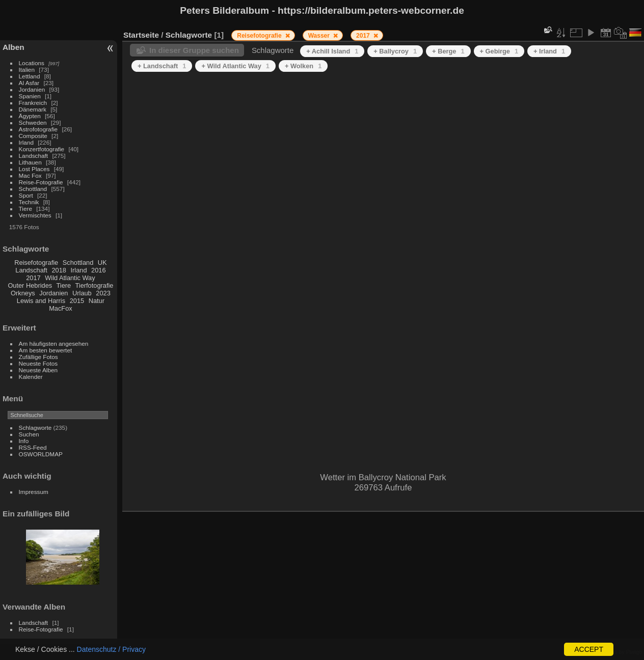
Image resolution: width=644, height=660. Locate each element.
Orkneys (23, 293)
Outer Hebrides (30, 285)
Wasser (320, 36)
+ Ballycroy (395, 51)
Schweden (33, 122)
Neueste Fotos (38, 363)
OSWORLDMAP (41, 454)
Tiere (25, 209)
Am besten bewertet (46, 350)
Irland (26, 142)
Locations (32, 63)
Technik (29, 202)
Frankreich (33, 103)
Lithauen (30, 162)
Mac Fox (30, 175)
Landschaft (34, 156)
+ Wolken (303, 66)
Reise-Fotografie (41, 182)
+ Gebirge (499, 51)
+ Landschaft (162, 66)
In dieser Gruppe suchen (194, 50)
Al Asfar (29, 83)
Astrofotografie (38, 129)
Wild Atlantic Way (70, 278)
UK (102, 263)
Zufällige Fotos (38, 357)
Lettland (30, 76)
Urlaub (82, 293)
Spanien (30, 96)
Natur (97, 301)
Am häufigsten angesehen (54, 343)
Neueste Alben (38, 370)
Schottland (33, 189)
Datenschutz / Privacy (111, 649)
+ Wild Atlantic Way (235, 66)
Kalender (31, 377)
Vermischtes (35, 215)
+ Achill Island (332, 51)
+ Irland (549, 51)
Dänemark (33, 109)
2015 (77, 301)
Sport (26, 195)
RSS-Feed (33, 447)
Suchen (29, 434)
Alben (14, 47)
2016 (98, 270)
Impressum (34, 492)
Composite (33, 136)
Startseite (141, 35)
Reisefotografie (36, 263)
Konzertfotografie (42, 149)
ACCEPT (589, 649)
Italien (27, 70)
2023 (103, 293)
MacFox (61, 308)
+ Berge (448, 51)
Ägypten (30, 116)
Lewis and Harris (41, 301)
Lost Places (34, 169)
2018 (59, 270)
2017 (33, 278)
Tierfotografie (95, 285)
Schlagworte (35, 428)
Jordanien (32, 89)
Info (24, 441)
